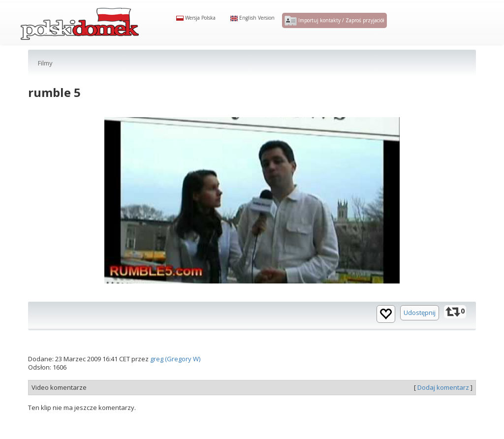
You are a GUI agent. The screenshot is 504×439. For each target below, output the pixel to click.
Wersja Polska (196, 26)
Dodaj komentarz (443, 403)
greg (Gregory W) (175, 375)
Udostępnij (420, 329)
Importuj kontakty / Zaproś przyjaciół (334, 29)
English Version (252, 26)
